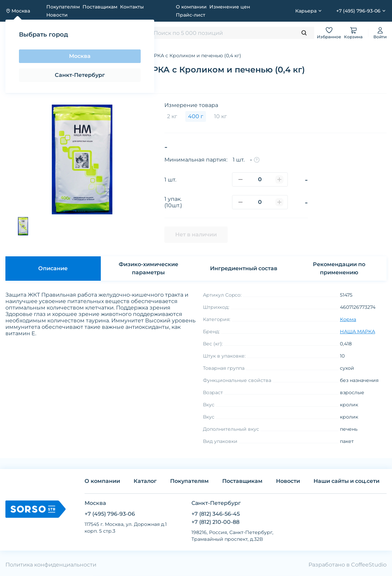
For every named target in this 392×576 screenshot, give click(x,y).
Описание (53, 268)
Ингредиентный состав (244, 268)
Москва (80, 56)
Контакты (132, 7)
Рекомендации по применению (339, 268)
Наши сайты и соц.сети (347, 481)
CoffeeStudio (369, 565)
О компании (191, 7)
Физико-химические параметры (148, 268)
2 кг (172, 116)
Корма (348, 319)
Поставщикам (100, 7)
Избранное (329, 33)
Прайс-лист (191, 15)
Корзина (353, 33)
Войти (380, 33)
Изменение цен (230, 7)
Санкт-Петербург (80, 75)
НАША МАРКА (358, 332)
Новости (57, 15)
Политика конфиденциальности (51, 565)
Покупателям (63, 7)
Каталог (145, 481)
